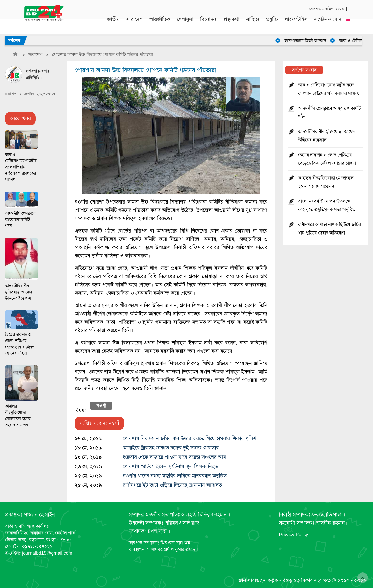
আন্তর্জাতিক (160, 21)
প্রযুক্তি (272, 21)
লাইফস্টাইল (296, 21)
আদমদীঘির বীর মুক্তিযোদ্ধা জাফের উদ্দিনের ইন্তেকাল (19, 292)
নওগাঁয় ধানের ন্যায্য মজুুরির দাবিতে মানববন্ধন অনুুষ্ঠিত (175, 476)
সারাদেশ (135, 21)
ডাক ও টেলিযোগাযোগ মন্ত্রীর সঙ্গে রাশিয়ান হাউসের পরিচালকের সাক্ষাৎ (21, 167)
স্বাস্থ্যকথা (231, 21)
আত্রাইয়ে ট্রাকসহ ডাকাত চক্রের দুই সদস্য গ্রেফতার (171, 448)
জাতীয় (113, 21)
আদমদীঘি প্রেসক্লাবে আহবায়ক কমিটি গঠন (20, 220)
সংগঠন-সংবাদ (328, 21)
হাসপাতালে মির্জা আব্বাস (310, 41)
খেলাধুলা (185, 21)
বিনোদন (208, 21)
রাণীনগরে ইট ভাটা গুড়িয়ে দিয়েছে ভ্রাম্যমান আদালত (172, 485)
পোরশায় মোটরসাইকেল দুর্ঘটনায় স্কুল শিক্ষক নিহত (170, 466)
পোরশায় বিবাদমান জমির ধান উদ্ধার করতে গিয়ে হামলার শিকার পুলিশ (190, 438)
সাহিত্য (253, 21)
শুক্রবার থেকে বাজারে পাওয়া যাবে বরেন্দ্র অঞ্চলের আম (174, 457)
